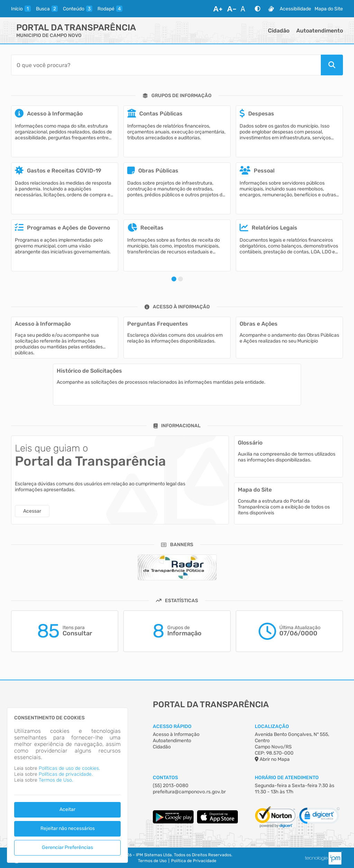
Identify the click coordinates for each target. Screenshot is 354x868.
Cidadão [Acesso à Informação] (162, 747)
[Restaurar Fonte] (245, 9)
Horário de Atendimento (287, 778)
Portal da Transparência (76, 27)
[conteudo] (78, 9)
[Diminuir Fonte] (232, 9)
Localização (272, 726)
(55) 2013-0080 (171, 786)
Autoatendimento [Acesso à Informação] (172, 741)
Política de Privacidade (194, 861)
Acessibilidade (295, 9)
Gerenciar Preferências (67, 847)
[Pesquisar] (332, 65)
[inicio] (21, 9)
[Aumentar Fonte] (218, 9)
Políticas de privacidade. (66, 774)
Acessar (32, 511)
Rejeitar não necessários (68, 828)
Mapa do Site (329, 9)
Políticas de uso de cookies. (69, 768)
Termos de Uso (152, 861)
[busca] (47, 9)
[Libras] (271, 9)
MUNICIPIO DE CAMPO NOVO (49, 35)
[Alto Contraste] (258, 9)
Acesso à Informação (176, 734)
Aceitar (67, 809)
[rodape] (110, 9)
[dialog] (67, 785)
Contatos (165, 778)
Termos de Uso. (56, 780)
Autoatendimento (320, 31)
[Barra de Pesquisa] (166, 65)
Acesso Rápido (172, 726)
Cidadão (279, 31)
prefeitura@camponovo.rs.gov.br (189, 792)
